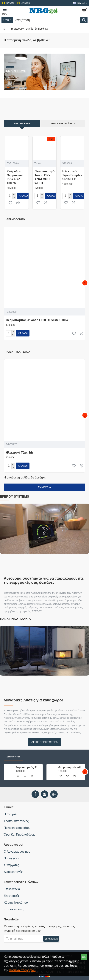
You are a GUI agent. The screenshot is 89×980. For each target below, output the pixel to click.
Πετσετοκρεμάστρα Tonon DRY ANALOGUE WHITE (48, 177)
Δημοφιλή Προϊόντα (63, 124)
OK (84, 957)
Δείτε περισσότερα (44, 742)
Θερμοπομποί (16, 219)
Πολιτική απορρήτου (22, 970)
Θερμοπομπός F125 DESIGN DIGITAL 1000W (28, 767)
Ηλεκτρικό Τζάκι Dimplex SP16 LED (72, 175)
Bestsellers (22, 124)
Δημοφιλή (13, 757)
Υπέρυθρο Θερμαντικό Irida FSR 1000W (15, 177)
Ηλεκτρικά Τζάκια (18, 352)
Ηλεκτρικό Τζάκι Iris (20, 453)
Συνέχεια (44, 487)
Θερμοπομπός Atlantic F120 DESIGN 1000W (37, 320)
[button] (85, 283)
